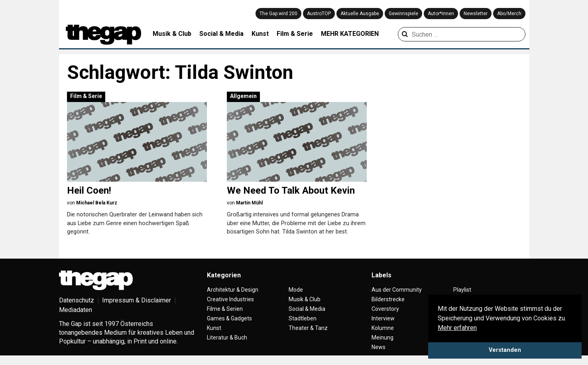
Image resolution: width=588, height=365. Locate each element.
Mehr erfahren (457, 328)
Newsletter (476, 14)
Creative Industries (230, 299)
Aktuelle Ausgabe (360, 14)
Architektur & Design (233, 290)
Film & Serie (295, 34)
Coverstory (385, 309)
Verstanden (505, 350)
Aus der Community (397, 290)
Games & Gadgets (229, 318)
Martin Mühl (249, 203)
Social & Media (221, 34)
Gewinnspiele (403, 14)
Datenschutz (77, 300)
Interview (383, 318)
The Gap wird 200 (278, 14)
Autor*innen (441, 14)
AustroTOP (319, 14)
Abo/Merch (509, 14)
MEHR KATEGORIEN (350, 34)
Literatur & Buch (227, 338)
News (379, 347)
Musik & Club (172, 34)
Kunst (260, 34)
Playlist (462, 290)
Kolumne (383, 328)
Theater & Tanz (308, 328)
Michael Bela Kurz (97, 203)
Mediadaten (76, 310)
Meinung (382, 338)
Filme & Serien (225, 309)
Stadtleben (303, 318)
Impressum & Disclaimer (137, 300)
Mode (296, 290)
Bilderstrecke (388, 299)
